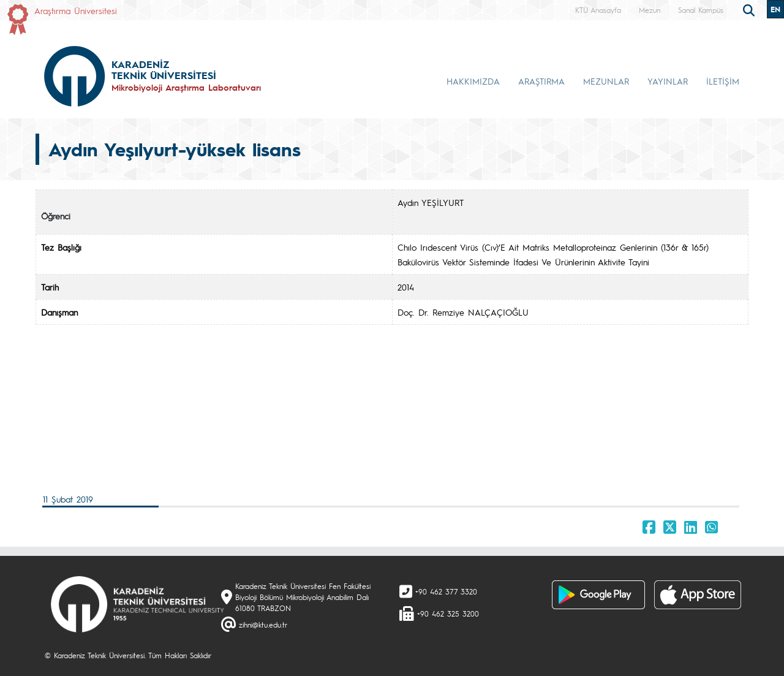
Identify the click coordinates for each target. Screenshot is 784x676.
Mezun (650, 10)
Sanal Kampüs (701, 10)
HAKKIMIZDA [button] (473, 81)
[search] (750, 9)
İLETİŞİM (723, 81)
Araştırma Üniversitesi (76, 10)
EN (775, 9)
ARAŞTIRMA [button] (541, 81)
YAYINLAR (668, 81)
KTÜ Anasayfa (598, 10)
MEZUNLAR (606, 81)
